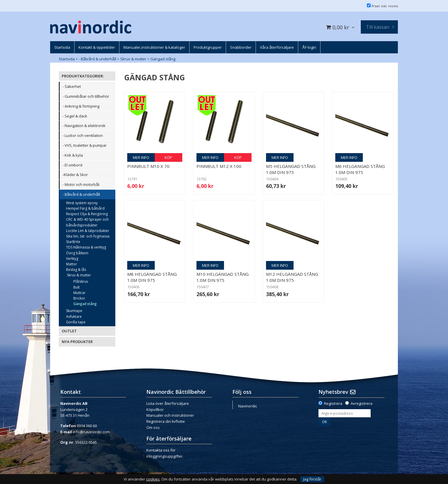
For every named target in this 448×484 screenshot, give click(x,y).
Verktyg (72, 259)
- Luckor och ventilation (83, 135)
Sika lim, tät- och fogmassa (88, 236)
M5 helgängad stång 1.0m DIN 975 (291, 169)
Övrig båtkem (77, 253)
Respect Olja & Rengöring (87, 214)
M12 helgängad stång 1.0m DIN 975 (292, 277)
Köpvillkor (155, 409)
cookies (153, 479)
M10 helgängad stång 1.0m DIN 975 (223, 277)
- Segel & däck (75, 116)
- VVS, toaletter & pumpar (85, 145)
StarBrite (73, 242)
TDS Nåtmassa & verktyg (86, 247)
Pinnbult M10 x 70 (148, 166)
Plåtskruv (81, 281)
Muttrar (79, 293)
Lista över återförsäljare (168, 403)
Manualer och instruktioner (170, 415)
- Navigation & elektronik (84, 126)
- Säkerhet (72, 86)
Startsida (67, 59)
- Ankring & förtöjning (81, 106)
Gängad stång (163, 59)
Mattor (72, 264)
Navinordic (248, 406)
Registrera (333, 403)
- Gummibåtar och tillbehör (86, 96)
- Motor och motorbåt (81, 184)
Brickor (79, 298)
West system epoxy (82, 203)
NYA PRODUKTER (77, 342)
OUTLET (69, 331)
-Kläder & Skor (75, 175)
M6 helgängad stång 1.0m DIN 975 (360, 169)
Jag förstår (312, 479)
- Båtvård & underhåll (98, 59)
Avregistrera (362, 403)
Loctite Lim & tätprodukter (88, 231)
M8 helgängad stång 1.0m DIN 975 (152, 277)
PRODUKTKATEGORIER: (83, 76)
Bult (77, 287)
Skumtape (74, 311)
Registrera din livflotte (166, 421)
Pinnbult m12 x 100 (219, 166)
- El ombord (72, 165)
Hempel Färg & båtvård (85, 208)
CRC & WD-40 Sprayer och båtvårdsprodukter (87, 222)
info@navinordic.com (91, 432)
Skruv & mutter (133, 59)
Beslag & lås (76, 270)
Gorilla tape (76, 322)
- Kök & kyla (73, 155)
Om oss (153, 427)
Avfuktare (74, 317)
